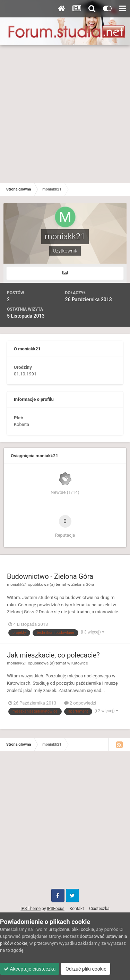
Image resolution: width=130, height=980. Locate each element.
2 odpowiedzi (80, 703)
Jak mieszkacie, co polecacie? (53, 655)
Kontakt (77, 909)
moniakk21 (17, 584)
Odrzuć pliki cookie (85, 969)
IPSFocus (55, 909)
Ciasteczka (99, 909)
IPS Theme (31, 909)
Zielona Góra (83, 584)
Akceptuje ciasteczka (30, 969)
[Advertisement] (65, 114)
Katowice (80, 663)
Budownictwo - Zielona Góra (50, 576)
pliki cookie (83, 929)
